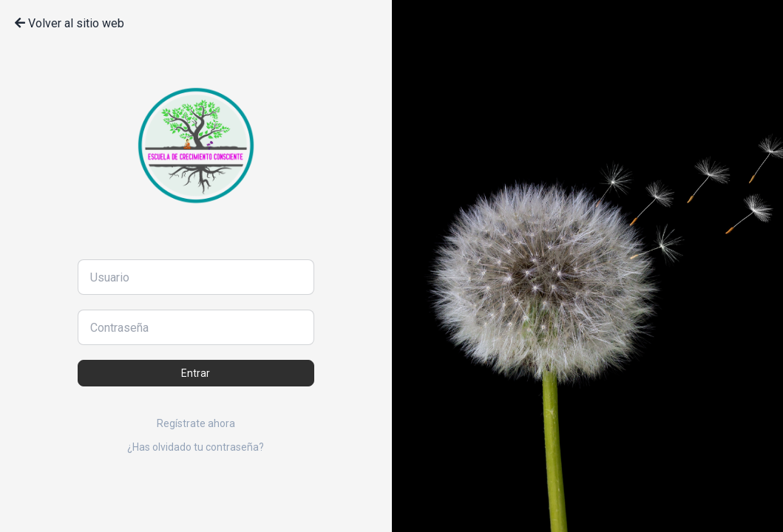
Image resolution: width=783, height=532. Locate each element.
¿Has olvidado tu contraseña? (196, 447)
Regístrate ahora (196, 423)
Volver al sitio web (70, 23)
